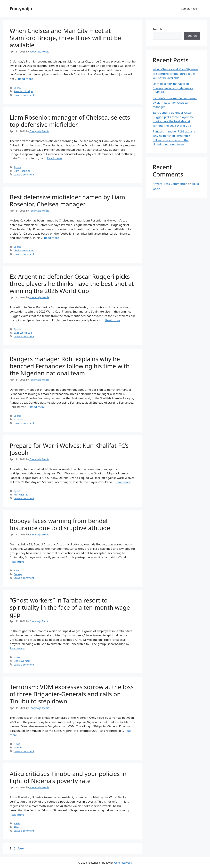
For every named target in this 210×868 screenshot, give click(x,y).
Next (23, 848)
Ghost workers (22, 661)
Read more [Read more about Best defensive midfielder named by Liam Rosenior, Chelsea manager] (51, 238)
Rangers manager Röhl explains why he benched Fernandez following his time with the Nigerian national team (70, 366)
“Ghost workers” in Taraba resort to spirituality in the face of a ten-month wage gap (70, 607)
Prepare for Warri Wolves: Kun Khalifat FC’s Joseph (69, 449)
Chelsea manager (24, 250)
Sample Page (189, 8)
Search (157, 29)
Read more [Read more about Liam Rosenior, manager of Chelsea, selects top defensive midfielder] (54, 158)
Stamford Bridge (23, 91)
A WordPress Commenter (170, 184)
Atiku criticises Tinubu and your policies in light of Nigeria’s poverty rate (68, 777)
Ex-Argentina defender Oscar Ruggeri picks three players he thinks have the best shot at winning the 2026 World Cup (72, 284)
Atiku (17, 827)
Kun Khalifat (21, 495)
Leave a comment (24, 95)
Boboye (18, 574)
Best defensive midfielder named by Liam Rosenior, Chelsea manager (67, 201)
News (17, 570)
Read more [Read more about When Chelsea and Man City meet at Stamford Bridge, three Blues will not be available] (25, 79)
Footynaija (21, 8)
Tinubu (18, 747)
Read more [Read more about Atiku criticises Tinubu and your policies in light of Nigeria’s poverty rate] (17, 815)
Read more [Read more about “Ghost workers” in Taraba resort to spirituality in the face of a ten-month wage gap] (17, 648)
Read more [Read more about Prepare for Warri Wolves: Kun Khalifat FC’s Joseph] (123, 482)
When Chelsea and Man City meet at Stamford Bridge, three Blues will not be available (65, 38)
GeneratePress (123, 863)
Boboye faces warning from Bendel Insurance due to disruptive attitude (60, 524)
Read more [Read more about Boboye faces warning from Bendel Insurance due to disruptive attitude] (17, 562)
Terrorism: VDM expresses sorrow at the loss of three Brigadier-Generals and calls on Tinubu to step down (72, 694)
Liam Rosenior (22, 171)
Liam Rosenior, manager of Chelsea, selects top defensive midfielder (70, 121)
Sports (17, 88)
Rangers (18, 419)
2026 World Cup (23, 333)
